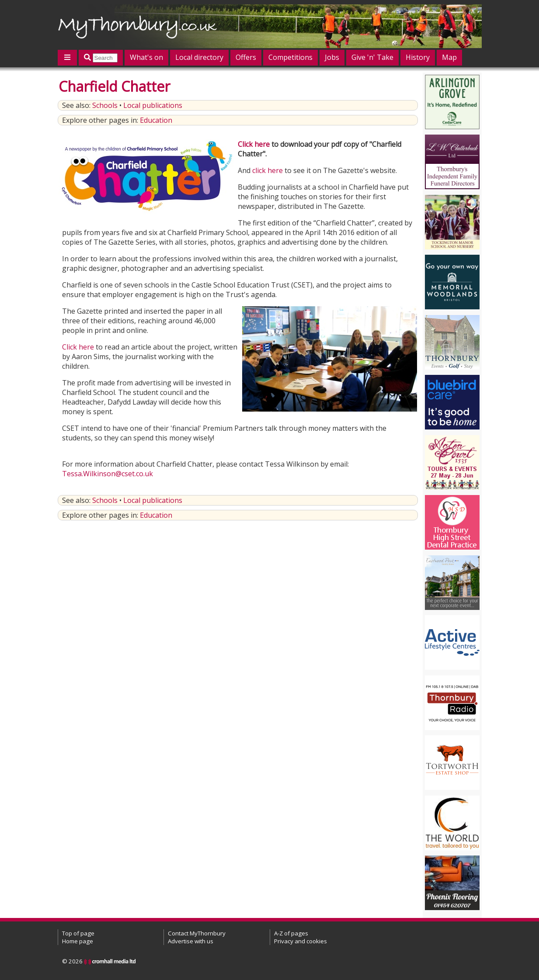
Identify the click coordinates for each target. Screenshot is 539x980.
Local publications (153, 105)
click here (268, 170)
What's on (146, 57)
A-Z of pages (291, 933)
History (418, 57)
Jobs (332, 57)
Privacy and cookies (301, 941)
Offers (246, 57)
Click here (254, 144)
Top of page (78, 933)
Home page (78, 941)
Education (156, 120)
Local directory (199, 57)
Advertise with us (191, 941)
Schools (105, 105)
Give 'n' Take (372, 57)
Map (449, 57)
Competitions (290, 57)
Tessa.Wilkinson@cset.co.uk (108, 474)
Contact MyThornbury (197, 933)
